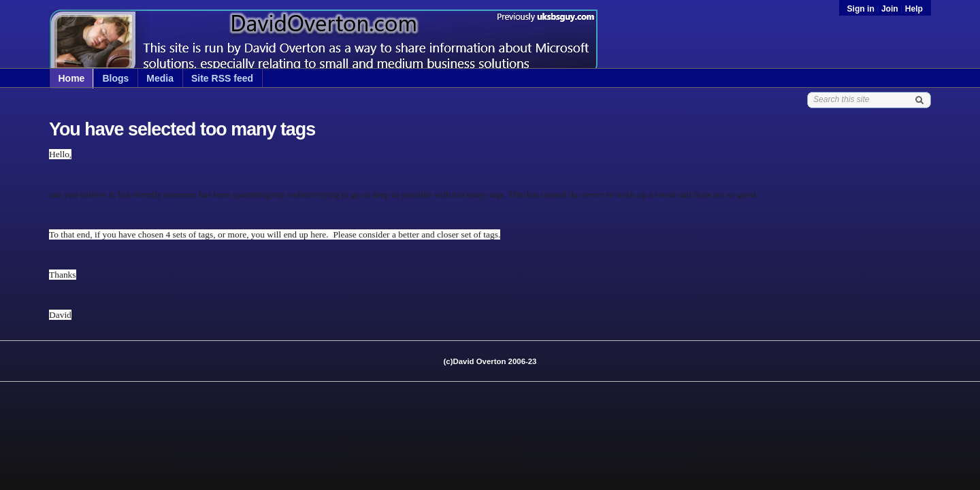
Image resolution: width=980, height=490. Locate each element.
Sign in (862, 9)
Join (890, 9)
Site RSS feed (222, 78)
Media (160, 78)
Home (72, 78)
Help (914, 9)
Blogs (115, 78)
